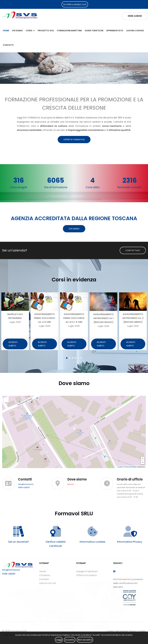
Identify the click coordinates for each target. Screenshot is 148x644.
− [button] (143, 462)
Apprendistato (115, 31)
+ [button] (143, 459)
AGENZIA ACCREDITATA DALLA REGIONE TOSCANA (74, 218)
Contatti (8, 45)
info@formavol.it (26, 484)
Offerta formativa (86, 575)
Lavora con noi (135, 31)
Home (6, 31)
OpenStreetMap (131, 467)
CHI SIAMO (74, 229)
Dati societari (122, 631)
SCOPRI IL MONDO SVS (75, 4)
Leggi (59, 640)
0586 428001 (135, 16)
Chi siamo (17, 31)
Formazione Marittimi (69, 31)
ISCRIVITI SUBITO (13, 344)
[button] (67, 358)
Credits (110, 631)
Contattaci (133, 250)
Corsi (29, 31)
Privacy (133, 631)
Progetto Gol (46, 31)
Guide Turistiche (94, 31)
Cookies (142, 631)
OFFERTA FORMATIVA (74, 139)
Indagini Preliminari (87, 571)
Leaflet (120, 467)
